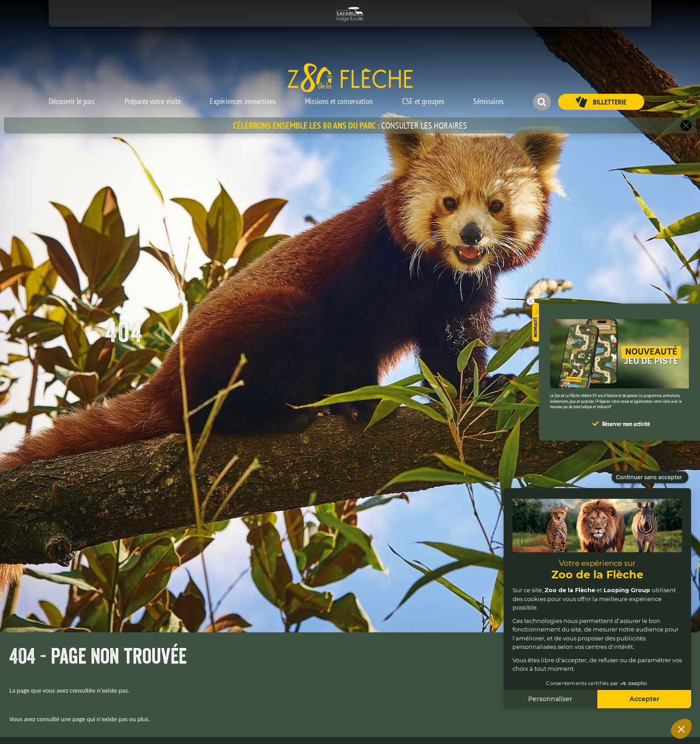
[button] (72, 97)
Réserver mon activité (626, 424)
